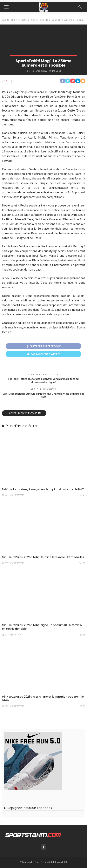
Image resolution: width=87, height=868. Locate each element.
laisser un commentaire (23, 413)
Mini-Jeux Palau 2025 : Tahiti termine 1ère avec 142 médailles (43, 557)
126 (82, 563)
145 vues (56, 71)
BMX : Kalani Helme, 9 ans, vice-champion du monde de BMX (43, 489)
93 (82, 495)
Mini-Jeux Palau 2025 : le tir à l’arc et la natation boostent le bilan (43, 698)
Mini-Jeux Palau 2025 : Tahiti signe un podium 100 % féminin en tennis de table (42, 627)
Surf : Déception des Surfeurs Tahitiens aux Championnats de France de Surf (43, 395)
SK (30, 71)
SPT (7, 495)
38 (82, 635)
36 (82, 706)
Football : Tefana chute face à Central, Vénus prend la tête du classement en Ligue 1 (43, 381)
